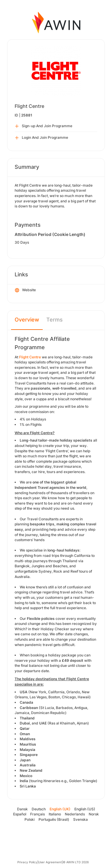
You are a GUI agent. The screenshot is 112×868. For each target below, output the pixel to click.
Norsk (94, 814)
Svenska (80, 819)
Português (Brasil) (54, 819)
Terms (55, 320)
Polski (30, 819)
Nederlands (75, 814)
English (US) (85, 809)
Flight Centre (30, 357)
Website (25, 290)
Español (20, 814)
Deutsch (39, 809)
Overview (27, 320)
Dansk (22, 809)
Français (37, 814)
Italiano (55, 814)
